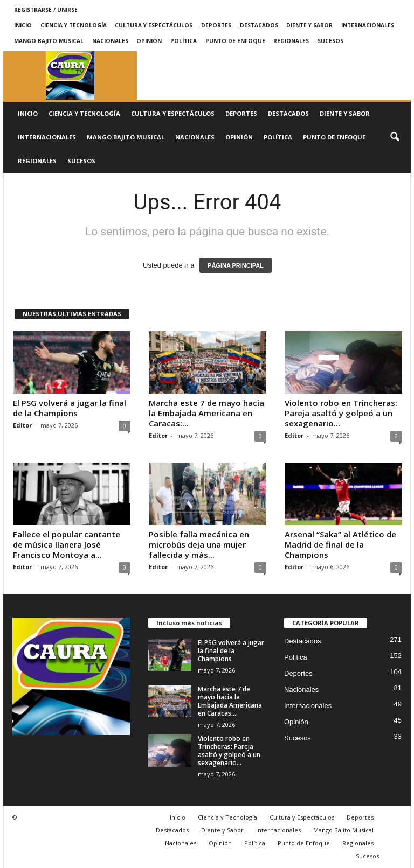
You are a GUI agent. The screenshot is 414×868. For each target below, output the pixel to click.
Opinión (149, 41)
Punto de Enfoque (235, 41)
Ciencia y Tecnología (74, 25)
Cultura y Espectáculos (154, 25)
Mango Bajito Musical (49, 41)
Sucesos (330, 41)
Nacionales (110, 41)
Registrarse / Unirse (46, 10)
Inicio (23, 25)
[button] (395, 137)
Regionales (291, 41)
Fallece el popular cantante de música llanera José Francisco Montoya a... (67, 544)
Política (184, 41)
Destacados (259, 25)
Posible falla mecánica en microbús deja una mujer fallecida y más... (199, 544)
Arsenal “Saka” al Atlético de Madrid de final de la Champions (340, 544)
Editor (22, 425)
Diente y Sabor (309, 25)
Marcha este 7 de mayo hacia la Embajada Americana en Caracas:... (206, 413)
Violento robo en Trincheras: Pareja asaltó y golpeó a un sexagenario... (341, 413)
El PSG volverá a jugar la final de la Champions (70, 408)
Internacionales (368, 25)
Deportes (216, 25)
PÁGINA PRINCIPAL (236, 265)
